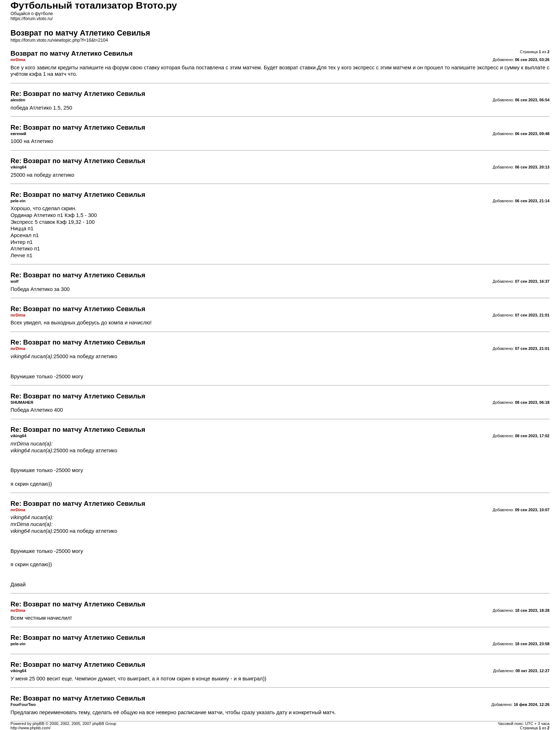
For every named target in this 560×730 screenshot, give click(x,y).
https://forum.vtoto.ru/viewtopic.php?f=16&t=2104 (59, 40)
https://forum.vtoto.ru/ (32, 19)
